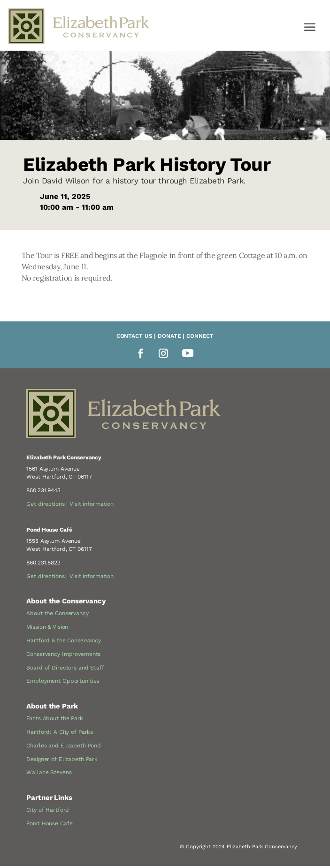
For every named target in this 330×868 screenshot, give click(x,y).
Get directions (45, 504)
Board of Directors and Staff (65, 668)
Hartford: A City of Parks (60, 732)
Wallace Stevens (49, 772)
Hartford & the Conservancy (64, 640)
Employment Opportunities (63, 681)
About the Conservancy (57, 613)
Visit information (92, 504)
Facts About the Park (55, 718)
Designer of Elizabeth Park (62, 759)
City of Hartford (48, 810)
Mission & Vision (47, 627)
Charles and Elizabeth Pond (64, 746)
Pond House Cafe (49, 823)
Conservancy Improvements (63, 654)
